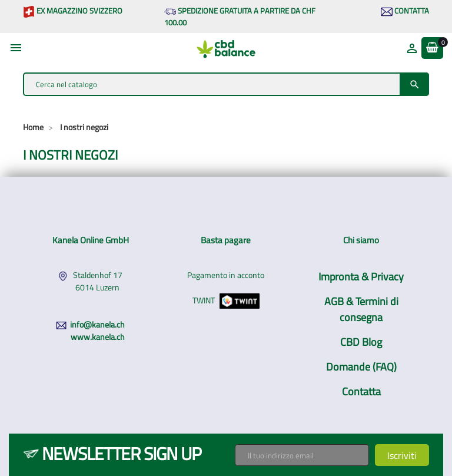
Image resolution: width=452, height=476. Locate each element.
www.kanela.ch (98, 337)
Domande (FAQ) (361, 367)
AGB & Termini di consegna (361, 309)
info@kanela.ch (97, 324)
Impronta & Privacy (361, 277)
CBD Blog (361, 342)
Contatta (405, 11)
